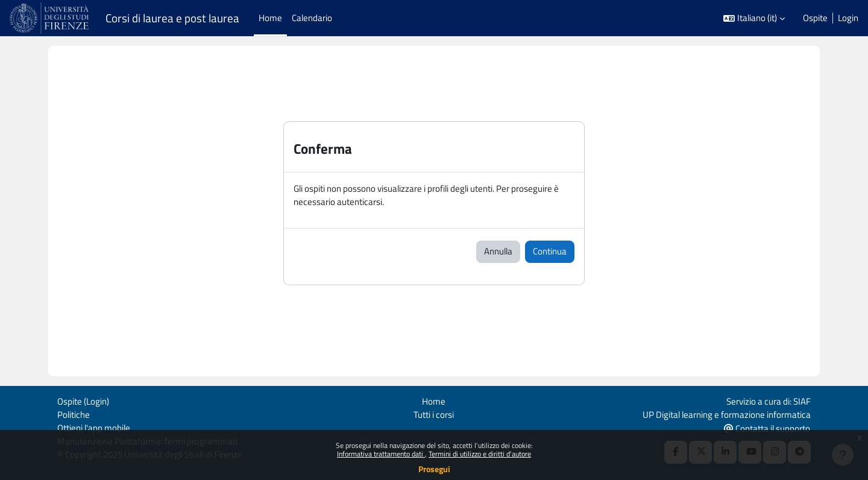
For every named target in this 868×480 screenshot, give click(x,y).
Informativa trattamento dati (381, 454)
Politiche (74, 413)
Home (434, 400)
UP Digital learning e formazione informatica (727, 413)
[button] (754, 18)
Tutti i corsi (434, 413)
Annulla (498, 252)
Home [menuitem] (270, 18)
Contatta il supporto (767, 428)
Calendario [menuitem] (312, 18)
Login (848, 18)
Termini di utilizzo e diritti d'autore (480, 454)
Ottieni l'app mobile (94, 427)
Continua (550, 252)
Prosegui (434, 469)
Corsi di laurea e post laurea (172, 18)
